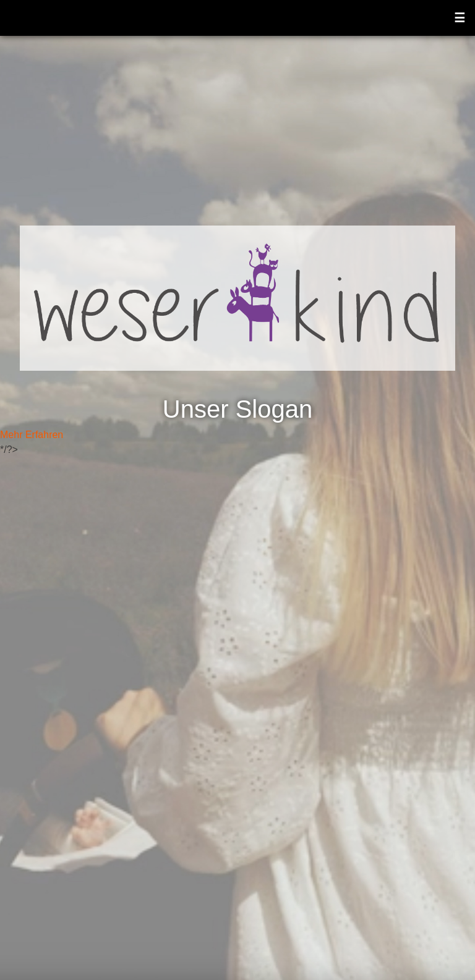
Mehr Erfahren (32, 435)
